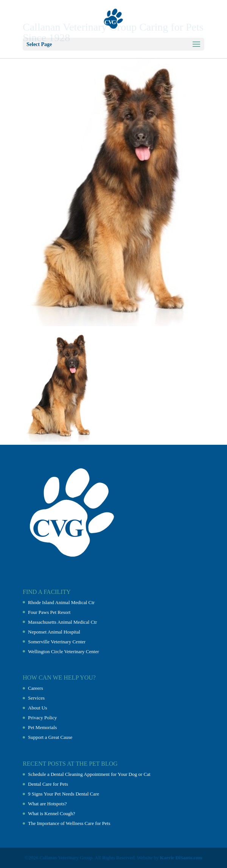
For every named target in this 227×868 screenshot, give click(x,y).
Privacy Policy (42, 718)
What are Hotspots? (47, 804)
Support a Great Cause (50, 737)
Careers (36, 688)
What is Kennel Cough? (52, 813)
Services (36, 698)
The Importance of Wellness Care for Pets (69, 823)
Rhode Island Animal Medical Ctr (61, 602)
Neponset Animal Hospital (54, 632)
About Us (37, 708)
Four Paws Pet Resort (49, 612)
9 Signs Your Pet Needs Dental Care (64, 794)
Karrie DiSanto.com (181, 858)
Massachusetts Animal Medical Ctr (62, 622)
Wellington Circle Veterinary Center (64, 651)
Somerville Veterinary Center (57, 642)
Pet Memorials (42, 727)
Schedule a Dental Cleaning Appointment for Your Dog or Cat (89, 774)
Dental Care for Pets (48, 784)
